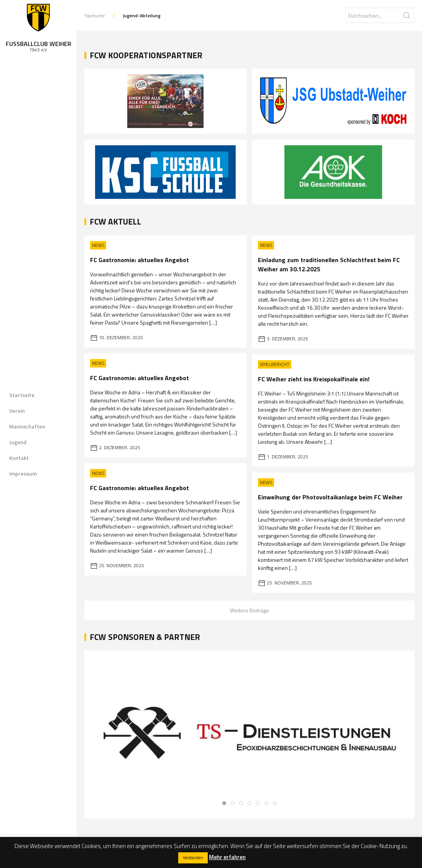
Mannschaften (27, 426)
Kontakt (19, 458)
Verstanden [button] (193, 858)
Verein (17, 411)
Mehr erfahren (227, 857)
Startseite (22, 395)
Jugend (18, 442)
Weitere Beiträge (250, 610)
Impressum (23, 473)
